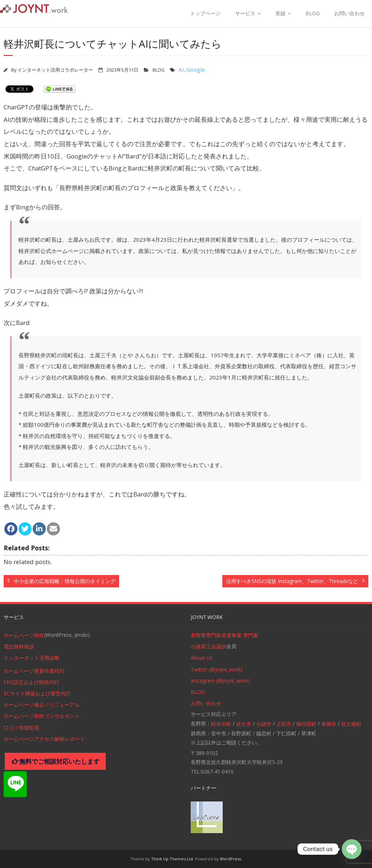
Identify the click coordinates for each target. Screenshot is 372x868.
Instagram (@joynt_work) (220, 681)
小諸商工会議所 (209, 646)
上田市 (284, 724)
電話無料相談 (19, 646)
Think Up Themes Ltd (172, 859)
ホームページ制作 (24, 635)
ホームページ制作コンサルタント (42, 716)
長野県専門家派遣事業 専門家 (225, 635)
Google (196, 69)
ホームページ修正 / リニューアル (42, 705)
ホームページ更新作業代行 (34, 671)
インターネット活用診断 (32, 658)
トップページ (205, 13)
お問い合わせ (349, 13)
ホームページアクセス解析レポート (44, 739)
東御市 (329, 724)
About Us (202, 658)
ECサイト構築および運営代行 (37, 693)
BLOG (313, 13)
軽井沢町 (221, 724)
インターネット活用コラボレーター (55, 70)
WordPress (230, 859)
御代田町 (306, 724)
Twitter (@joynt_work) (217, 669)
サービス (245, 13)
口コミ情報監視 (21, 728)
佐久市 (244, 724)
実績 (280, 13)
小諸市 (264, 724)
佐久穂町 (351, 724)
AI (181, 69)
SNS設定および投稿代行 (31, 682)
